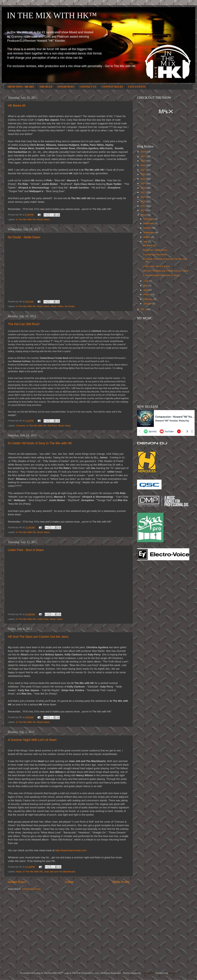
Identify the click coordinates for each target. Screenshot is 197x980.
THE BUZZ (46, 87)
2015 (144, 201)
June (146, 281)
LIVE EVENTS (137, 87)
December (149, 219)
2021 (144, 174)
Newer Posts (17, 882)
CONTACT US (88, 87)
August (147, 237)
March (147, 294)
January (148, 304)
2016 (144, 197)
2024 (144, 161)
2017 (144, 192)
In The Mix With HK (26, 219)
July (146, 241)
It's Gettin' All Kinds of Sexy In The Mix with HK (40, 443)
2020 (144, 179)
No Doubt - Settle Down (24, 237)
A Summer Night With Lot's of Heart (32, 740)
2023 (144, 165)
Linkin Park (43, 619)
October (148, 228)
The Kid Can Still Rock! (24, 324)
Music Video (57, 306)
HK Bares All (17, 106)
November (149, 223)
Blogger (173, 973)
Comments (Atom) (31, 889)
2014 (144, 206)
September (149, 233)
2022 (144, 170)
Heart (19, 872)
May (146, 286)
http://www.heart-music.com (71, 850)
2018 (144, 188)
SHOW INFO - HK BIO (21, 87)
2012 (144, 215)
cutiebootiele (148, 973)
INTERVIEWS (66, 87)
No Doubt (70, 306)
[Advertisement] (151, 618)
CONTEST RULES (112, 87)
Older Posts (121, 882)
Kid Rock (52, 426)
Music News (43, 219)
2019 (144, 183)
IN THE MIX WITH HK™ (52, 15)
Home (69, 882)
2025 (144, 156)
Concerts (21, 426)
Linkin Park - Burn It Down (26, 550)
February (148, 299)
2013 (144, 210)
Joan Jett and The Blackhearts (60, 872)
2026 (144, 152)
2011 (144, 309)
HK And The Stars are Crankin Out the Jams (38, 637)
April (146, 290)
